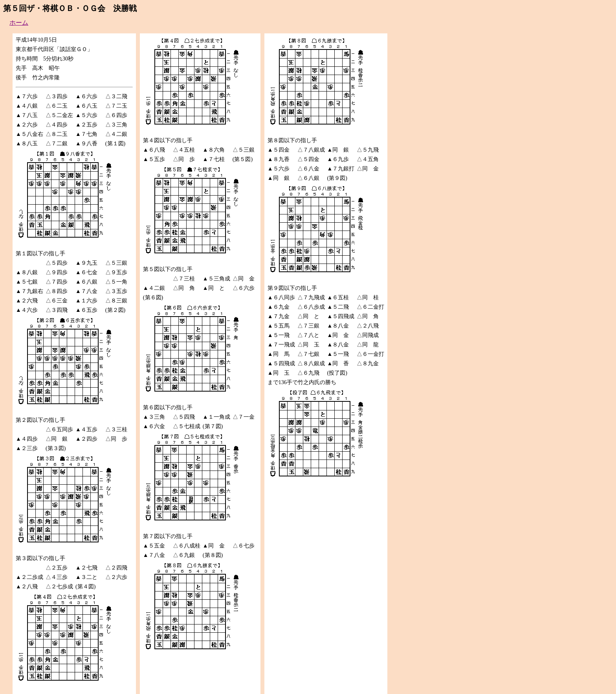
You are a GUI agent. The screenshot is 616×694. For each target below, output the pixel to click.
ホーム (19, 23)
